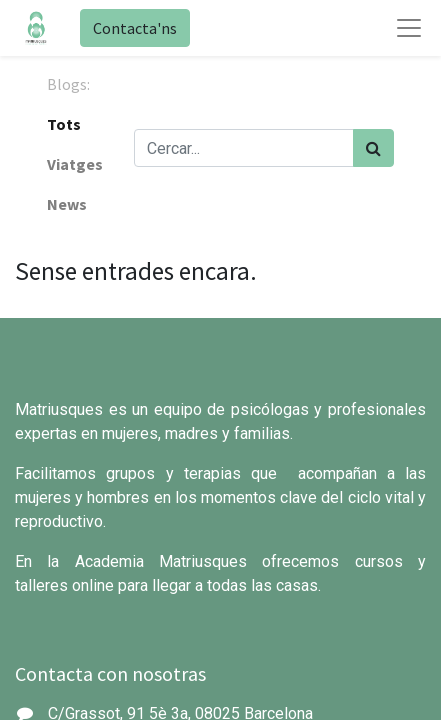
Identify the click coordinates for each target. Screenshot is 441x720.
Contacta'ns (135, 28)
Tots (64, 124)
